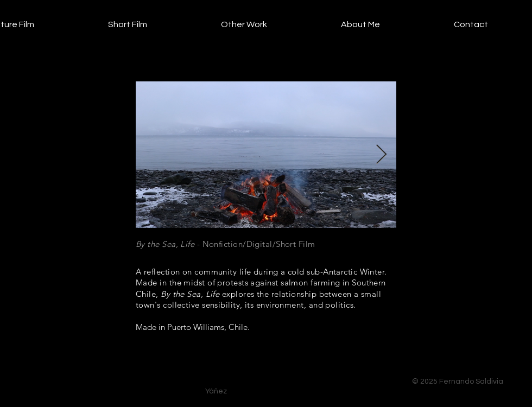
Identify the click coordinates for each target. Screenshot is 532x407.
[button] (99, 24)
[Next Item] (381, 155)
